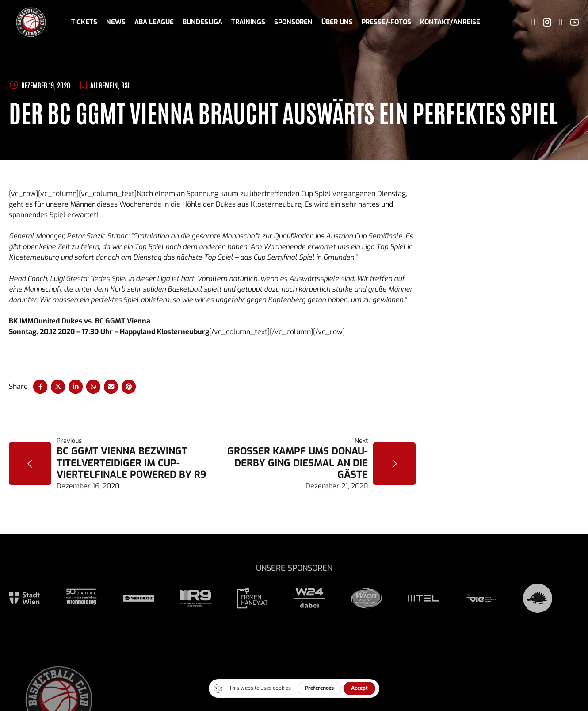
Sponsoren (293, 22)
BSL (126, 85)
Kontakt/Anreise (450, 22)
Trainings (248, 22)
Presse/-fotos (386, 22)
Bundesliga (202, 22)
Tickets (84, 22)
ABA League (154, 22)
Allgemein (104, 85)
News (116, 22)
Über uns (337, 22)
